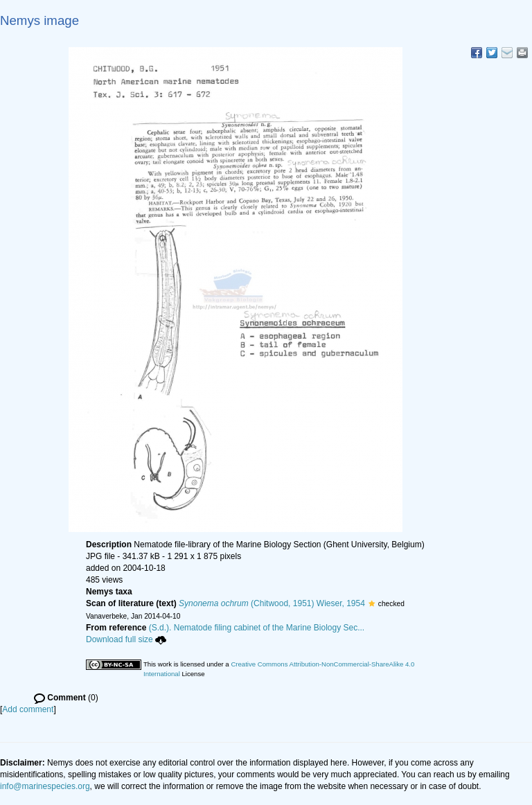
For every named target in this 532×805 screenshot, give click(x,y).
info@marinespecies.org (45, 786)
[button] (372, 603)
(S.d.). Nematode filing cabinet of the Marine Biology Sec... (257, 628)
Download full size (126, 639)
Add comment (28, 709)
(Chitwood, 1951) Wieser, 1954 (272, 603)
